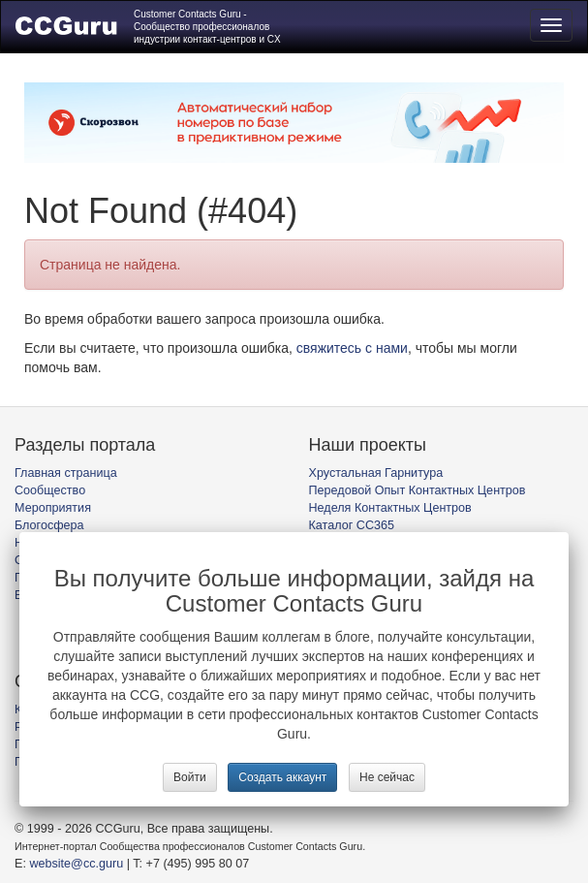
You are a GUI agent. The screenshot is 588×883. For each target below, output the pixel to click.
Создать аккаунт (282, 777)
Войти (190, 777)
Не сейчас (387, 777)
